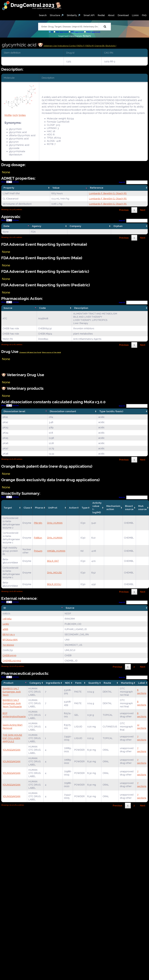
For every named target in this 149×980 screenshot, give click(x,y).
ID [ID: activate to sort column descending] (5, 608)
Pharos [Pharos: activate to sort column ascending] (39, 508)
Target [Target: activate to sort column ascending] (8, 508)
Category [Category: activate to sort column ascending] (35, 683)
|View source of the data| (51, 352)
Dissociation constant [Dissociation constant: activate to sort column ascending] (63, 411)
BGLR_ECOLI (54, 584)
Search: (133, 182)
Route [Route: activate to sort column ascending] (107, 683)
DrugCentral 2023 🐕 (36, 5)
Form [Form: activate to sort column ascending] (78, 683)
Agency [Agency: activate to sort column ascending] (37, 226)
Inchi (15, 115)
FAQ (144, 15)
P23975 (87, 36)
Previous (124, 210)
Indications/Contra (67, 46)
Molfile (8, 115)
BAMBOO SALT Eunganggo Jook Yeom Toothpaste (12, 703)
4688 (5, 629)
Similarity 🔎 (74, 15)
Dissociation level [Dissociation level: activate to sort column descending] (14, 411)
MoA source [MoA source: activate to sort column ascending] (142, 508)
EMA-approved (77, 32)
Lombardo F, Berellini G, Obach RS (108, 193)
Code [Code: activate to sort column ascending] (42, 308)
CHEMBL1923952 (12, 661)
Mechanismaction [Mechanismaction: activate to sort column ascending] (113, 508)
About (111, 15)
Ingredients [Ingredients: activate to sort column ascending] (53, 683)
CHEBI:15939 (9, 655)
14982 (6, 624)
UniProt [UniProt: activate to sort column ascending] (53, 508)
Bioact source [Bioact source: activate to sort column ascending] (129, 508)
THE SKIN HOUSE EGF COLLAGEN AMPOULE (12, 738)
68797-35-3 (9, 634)
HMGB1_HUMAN (56, 551)
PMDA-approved (93, 32)
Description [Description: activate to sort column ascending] (81, 308)
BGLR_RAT (53, 561)
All (52, 32)
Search (43, 15)
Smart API (89, 15)
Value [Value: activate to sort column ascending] (56, 188)
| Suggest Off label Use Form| (30, 352)
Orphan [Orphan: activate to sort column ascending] (118, 226)
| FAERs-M (89, 46)
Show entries (10, 182)
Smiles (22, 115)
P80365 (38, 523)
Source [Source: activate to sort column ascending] (70, 608)
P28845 (38, 538)
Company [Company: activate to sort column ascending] (75, 226)
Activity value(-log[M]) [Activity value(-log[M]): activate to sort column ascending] (97, 508)
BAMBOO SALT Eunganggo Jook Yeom (12, 692)
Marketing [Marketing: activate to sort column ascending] (127, 683)
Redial (101, 15)
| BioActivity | (111, 46)
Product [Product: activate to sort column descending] (8, 683)
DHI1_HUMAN (55, 538)
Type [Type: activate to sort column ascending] (85, 508)
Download (123, 15)
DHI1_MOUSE (54, 573)
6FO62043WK (10, 640)
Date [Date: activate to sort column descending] (7, 226)
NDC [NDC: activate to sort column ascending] (68, 683)
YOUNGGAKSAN (11, 750)
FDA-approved (62, 32)
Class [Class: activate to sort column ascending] (27, 508)
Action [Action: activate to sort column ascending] (73, 508)
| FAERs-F (80, 46)
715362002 (8, 645)
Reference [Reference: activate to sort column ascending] (97, 188)
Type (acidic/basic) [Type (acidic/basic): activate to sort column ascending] (111, 411)
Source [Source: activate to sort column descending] (8, 308)
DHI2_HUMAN (55, 523)
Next (143, 210)
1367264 (7, 619)
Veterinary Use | (51, 46)
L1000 (135, 15)
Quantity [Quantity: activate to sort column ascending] (94, 683)
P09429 (38, 551)
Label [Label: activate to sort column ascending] (142, 683)
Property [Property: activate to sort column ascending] (9, 188)
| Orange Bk (99, 46)
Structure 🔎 (57, 15)
